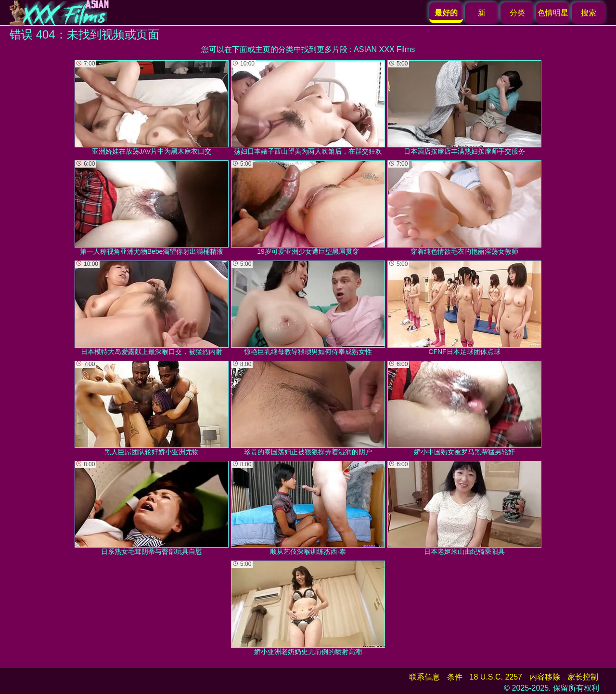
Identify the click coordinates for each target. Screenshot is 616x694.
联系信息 (424, 677)
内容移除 (545, 677)
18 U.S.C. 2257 (496, 677)
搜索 (589, 13)
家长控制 (583, 677)
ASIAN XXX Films (384, 49)
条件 (455, 677)
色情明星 (553, 13)
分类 (517, 13)
